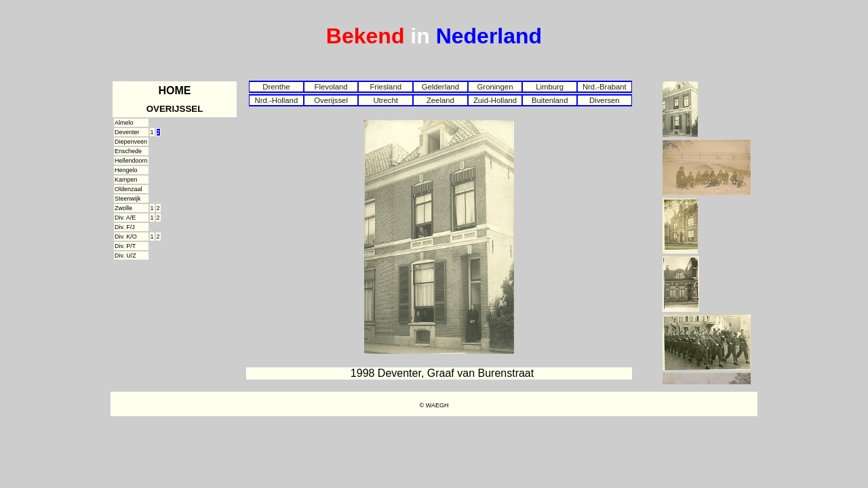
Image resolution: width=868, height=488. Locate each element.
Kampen (126, 180)
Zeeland (440, 100)
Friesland (386, 87)
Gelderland (440, 87)
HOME (175, 90)
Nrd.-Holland (277, 100)
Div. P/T (125, 246)
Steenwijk (128, 199)
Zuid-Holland (495, 100)
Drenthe (276, 87)
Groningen (495, 87)
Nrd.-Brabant (605, 87)
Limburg (550, 87)
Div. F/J (125, 227)
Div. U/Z (125, 256)
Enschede (128, 151)
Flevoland (331, 87)
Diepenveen (131, 142)
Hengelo (126, 170)
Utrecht (386, 100)
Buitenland (550, 100)
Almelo (124, 123)
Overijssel (331, 100)
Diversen (605, 100)
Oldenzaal (129, 189)
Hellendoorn (131, 161)
